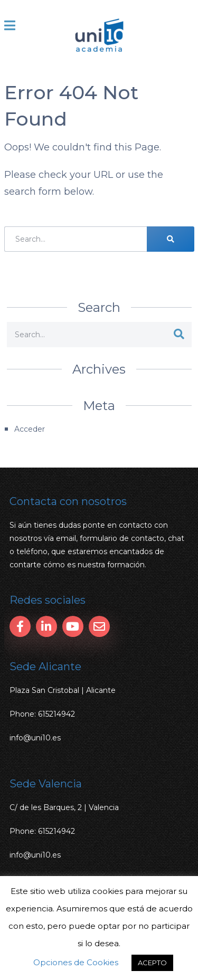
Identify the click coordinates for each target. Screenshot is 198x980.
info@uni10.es (35, 738)
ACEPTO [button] (152, 963)
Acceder (30, 429)
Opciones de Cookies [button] (76, 962)
